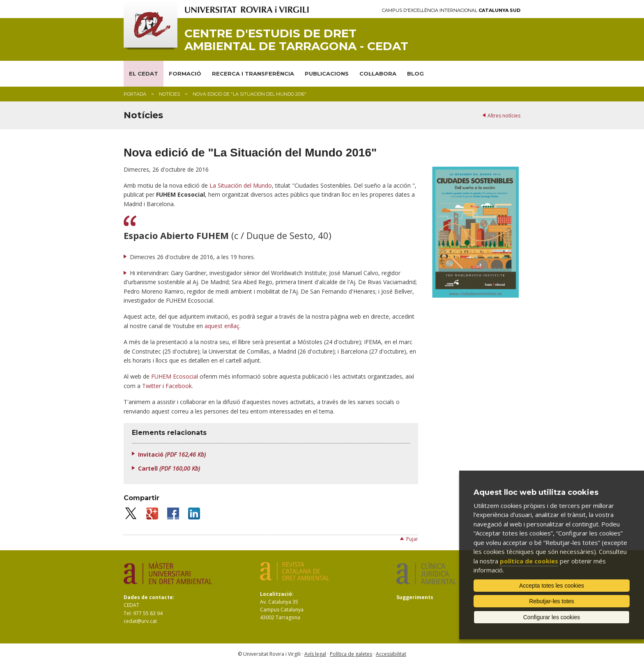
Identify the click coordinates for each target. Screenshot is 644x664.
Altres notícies (504, 116)
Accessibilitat (391, 654)
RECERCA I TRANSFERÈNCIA (253, 74)
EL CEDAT (144, 74)
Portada (135, 94)
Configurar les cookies (552, 617)
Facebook (179, 386)
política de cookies (529, 561)
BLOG (415, 74)
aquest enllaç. (223, 326)
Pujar (412, 539)
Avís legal (315, 654)
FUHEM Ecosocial (175, 376)
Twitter (152, 386)
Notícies (169, 94)
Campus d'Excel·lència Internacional (451, 10)
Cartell (169, 468)
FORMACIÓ (185, 74)
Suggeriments (415, 597)
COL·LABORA (378, 74)
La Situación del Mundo (241, 185)
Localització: (277, 594)
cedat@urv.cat (140, 621)
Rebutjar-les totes (552, 601)
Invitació (172, 454)
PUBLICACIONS (327, 74)
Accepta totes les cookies (552, 586)
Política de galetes (351, 654)
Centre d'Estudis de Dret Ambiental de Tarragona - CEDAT (296, 40)
